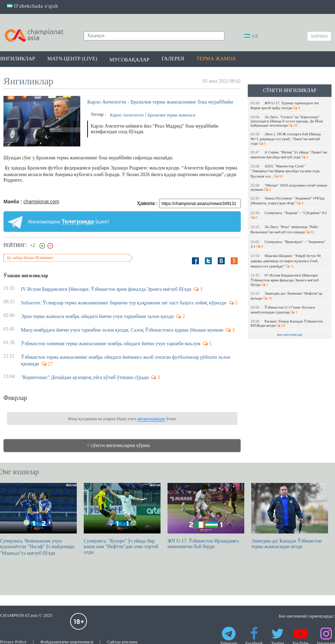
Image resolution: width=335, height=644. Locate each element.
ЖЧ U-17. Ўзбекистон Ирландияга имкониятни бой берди (206, 516)
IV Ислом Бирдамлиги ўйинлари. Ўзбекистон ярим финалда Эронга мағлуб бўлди (285, 280)
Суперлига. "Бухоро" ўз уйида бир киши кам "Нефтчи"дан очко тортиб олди (122, 519)
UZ (251, 36)
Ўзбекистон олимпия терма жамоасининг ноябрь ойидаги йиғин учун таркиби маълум (111, 344)
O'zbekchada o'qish (33, 6)
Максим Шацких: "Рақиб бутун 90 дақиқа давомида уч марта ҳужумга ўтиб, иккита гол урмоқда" (286, 261)
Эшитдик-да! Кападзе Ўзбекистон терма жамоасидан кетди (290, 516)
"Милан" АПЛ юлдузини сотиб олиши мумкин (289, 187)
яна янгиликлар (290, 334)
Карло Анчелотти (127, 115)
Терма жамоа (216, 59)
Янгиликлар (18, 59)
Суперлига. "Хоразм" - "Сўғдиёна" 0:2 (289, 215)
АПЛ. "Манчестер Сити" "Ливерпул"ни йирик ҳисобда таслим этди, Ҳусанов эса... (285, 171)
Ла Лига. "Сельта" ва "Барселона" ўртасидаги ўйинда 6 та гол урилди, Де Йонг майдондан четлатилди (287, 121)
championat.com (41, 202)
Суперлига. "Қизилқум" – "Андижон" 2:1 (288, 244)
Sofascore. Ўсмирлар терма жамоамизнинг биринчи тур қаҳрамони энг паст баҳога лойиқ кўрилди (124, 303)
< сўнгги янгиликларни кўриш (118, 445)
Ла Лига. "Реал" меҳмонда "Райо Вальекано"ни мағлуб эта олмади (284, 229)
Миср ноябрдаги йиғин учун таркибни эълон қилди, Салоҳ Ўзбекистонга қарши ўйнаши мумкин (122, 330)
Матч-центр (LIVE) (72, 59)
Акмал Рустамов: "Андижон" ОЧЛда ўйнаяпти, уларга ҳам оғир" (288, 200)
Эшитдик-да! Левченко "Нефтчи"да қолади (286, 296)
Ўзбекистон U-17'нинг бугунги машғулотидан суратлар (283, 310)
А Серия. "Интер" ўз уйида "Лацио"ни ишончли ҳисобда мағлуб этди (289, 154)
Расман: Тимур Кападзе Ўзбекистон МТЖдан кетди (287, 323)
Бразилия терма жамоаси (172, 115)
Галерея (173, 59)
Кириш (319, 36)
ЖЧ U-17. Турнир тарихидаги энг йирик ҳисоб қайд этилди (285, 105)
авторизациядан (151, 419)
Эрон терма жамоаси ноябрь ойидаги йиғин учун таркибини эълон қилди (97, 316)
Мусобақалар (129, 60)
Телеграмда (78, 222)
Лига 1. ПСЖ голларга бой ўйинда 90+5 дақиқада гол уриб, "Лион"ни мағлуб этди (286, 139)
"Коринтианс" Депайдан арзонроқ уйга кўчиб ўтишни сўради (85, 377)
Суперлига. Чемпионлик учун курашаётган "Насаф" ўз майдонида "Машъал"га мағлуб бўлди (38, 519)
